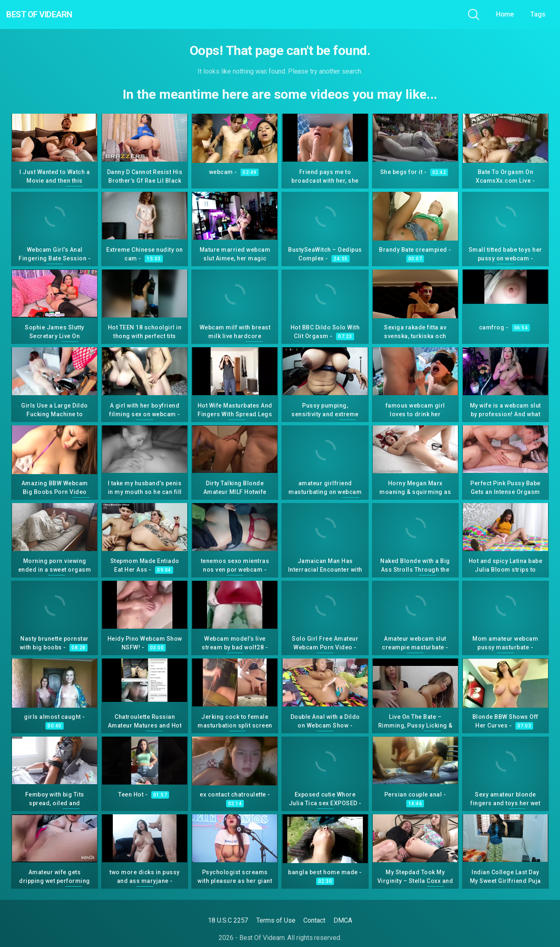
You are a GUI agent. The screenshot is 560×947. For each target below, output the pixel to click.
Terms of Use (276, 920)
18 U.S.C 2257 (228, 920)
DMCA (343, 920)
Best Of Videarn (53, 14)
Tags (538, 14)
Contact (314, 920)
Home (505, 14)
